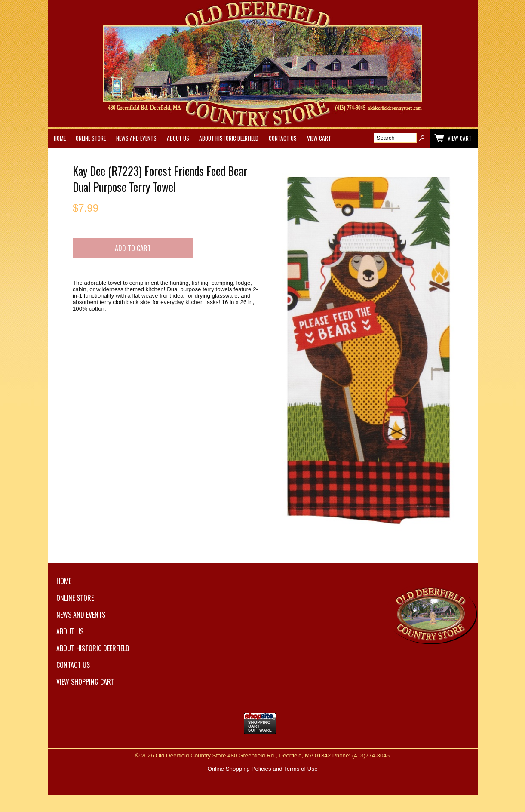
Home (60, 138)
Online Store (91, 138)
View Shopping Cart (85, 682)
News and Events (136, 138)
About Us (178, 138)
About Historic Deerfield (229, 138)
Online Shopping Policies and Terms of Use (262, 769)
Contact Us (283, 138)
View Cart (319, 138)
